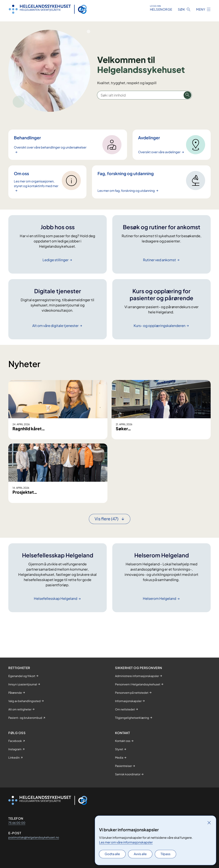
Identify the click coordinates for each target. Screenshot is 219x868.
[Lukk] (209, 823)
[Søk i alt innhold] (187, 95)
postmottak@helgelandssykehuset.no (34, 837)
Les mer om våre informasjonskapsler (126, 842)
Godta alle (112, 854)
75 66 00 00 (17, 823)
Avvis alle (140, 854)
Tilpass (165, 854)
